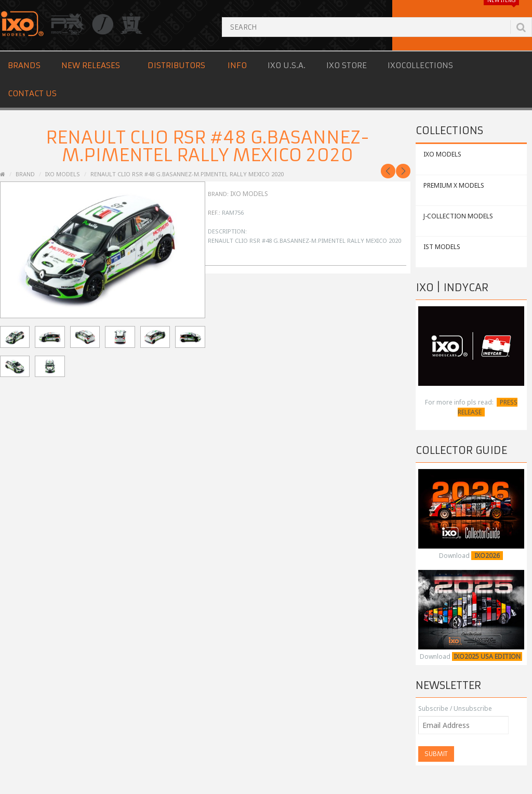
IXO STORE (347, 65)
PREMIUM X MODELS (454, 185)
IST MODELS (442, 247)
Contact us (32, 93)
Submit (436, 754)
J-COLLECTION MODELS (458, 216)
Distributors (176, 65)
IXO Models (63, 174)
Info (237, 65)
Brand (25, 174)
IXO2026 (487, 556)
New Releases (91, 65)
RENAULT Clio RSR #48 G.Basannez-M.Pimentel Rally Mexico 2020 (187, 174)
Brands (24, 65)
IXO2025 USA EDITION (487, 656)
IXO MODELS (442, 154)
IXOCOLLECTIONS (420, 65)
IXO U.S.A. (287, 65)
